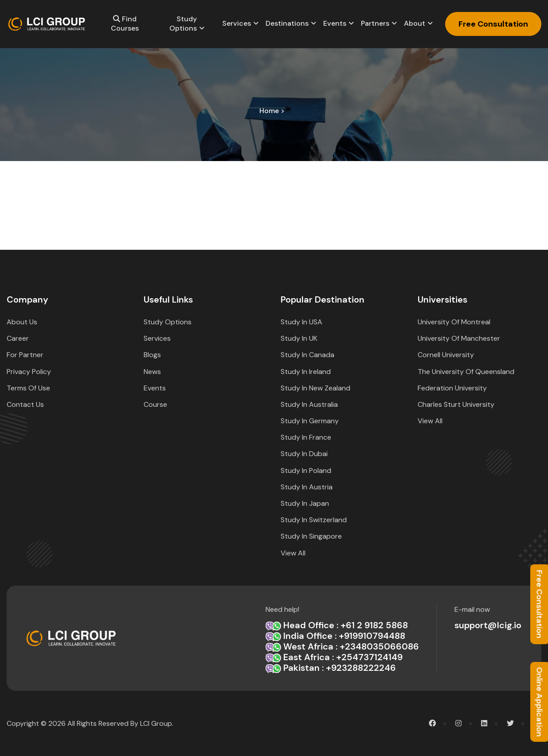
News (152, 372)
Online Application (539, 702)
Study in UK (299, 338)
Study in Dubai (304, 454)
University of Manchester (459, 338)
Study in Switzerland (314, 520)
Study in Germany (310, 421)
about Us (22, 322)
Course (155, 404)
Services (237, 23)
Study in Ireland (306, 372)
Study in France (306, 437)
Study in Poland (306, 471)
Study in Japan (305, 503)
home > (272, 111)
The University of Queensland (466, 372)
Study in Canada (307, 355)
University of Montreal (454, 322)
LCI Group (156, 723)
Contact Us (25, 404)
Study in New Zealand (315, 388)
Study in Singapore (311, 536)
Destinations (287, 23)
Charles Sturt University (456, 404)
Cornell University (446, 355)
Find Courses (125, 24)
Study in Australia (309, 404)
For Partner (25, 355)
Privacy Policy (29, 372)
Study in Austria (307, 487)
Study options (183, 24)
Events (335, 23)
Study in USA (301, 322)
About (415, 23)
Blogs (152, 355)
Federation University (452, 388)
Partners (375, 23)
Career (18, 338)
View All (293, 553)
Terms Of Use (28, 388)
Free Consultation (493, 24)
